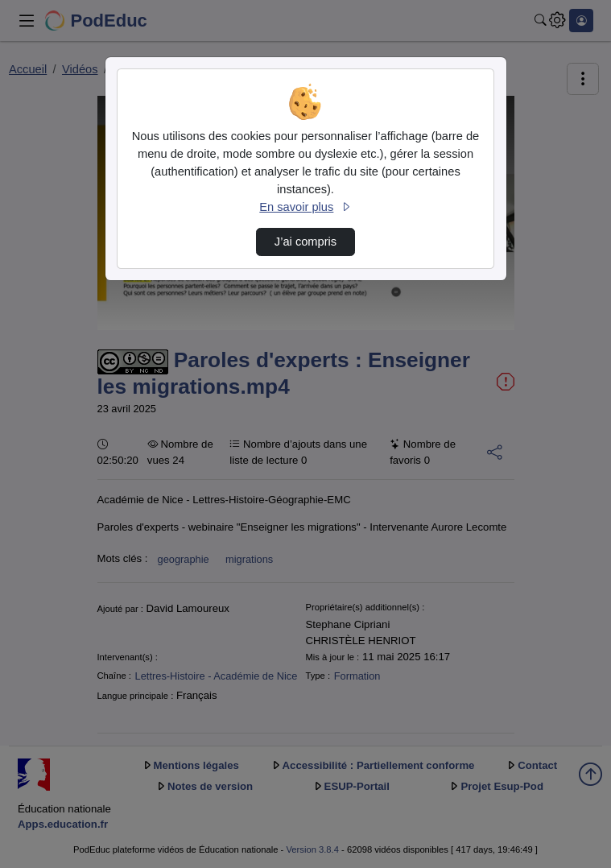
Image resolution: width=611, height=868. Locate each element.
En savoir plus (305, 207)
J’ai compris (305, 242)
